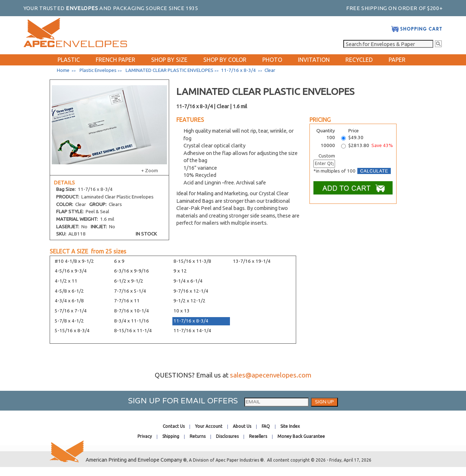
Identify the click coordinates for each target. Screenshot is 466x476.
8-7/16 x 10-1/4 (132, 311)
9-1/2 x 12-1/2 (189, 301)
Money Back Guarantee (301, 436)
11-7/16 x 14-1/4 (192, 331)
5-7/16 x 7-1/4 (71, 311)
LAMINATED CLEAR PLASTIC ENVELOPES (169, 70)
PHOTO (272, 60)
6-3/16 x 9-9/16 (132, 271)
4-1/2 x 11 (66, 281)
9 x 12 (180, 271)
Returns (198, 436)
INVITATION (314, 60)
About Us (242, 426)
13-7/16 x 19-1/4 (252, 261)
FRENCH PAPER (116, 60)
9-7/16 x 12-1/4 (191, 291)
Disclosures (227, 436)
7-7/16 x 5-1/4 (130, 291)
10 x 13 (182, 311)
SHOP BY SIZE (169, 60)
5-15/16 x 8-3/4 (72, 331)
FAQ (266, 426)
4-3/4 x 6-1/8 (69, 301)
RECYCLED (359, 60)
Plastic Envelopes (98, 70)
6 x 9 (119, 261)
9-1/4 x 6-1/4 (188, 281)
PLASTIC (69, 60)
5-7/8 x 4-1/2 (69, 321)
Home (63, 70)
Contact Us (174, 426)
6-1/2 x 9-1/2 (129, 281)
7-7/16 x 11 (127, 301)
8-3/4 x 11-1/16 (132, 321)
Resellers (258, 436)
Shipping (171, 436)
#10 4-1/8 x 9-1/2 (74, 261)
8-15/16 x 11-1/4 (133, 331)
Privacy (145, 436)
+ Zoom (150, 171)
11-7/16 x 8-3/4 (191, 321)
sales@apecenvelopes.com (271, 375)
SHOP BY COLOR (225, 60)
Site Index (290, 426)
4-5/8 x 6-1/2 (69, 291)
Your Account (209, 426)
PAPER (397, 60)
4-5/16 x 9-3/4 (71, 271)
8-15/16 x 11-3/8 (192, 261)
